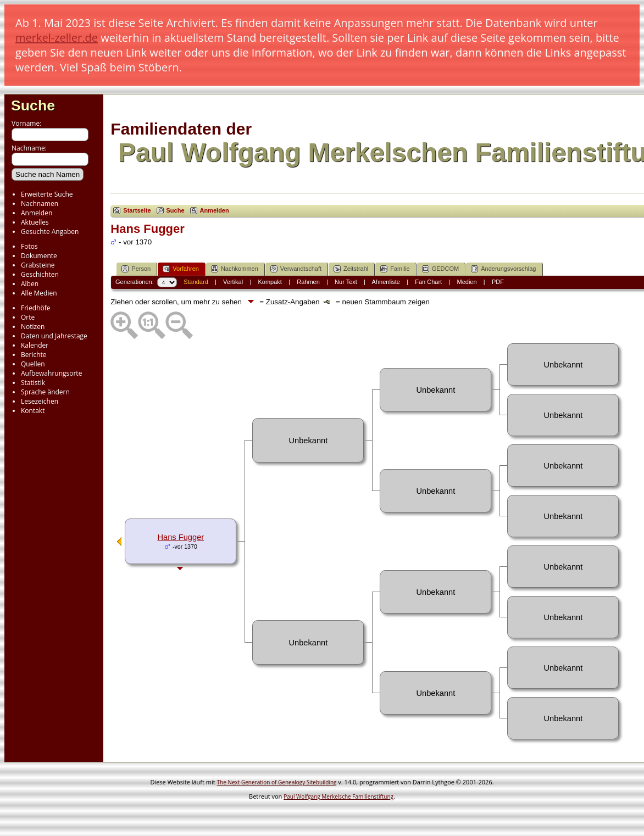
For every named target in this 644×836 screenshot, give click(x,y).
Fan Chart (428, 282)
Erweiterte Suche (47, 194)
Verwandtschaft (296, 269)
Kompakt (270, 282)
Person (136, 269)
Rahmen (308, 282)
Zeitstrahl (351, 269)
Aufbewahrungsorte (51, 373)
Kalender (35, 345)
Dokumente (39, 256)
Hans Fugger (181, 537)
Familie (395, 269)
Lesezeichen (40, 401)
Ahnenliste (386, 282)
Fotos (29, 246)
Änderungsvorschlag (503, 269)
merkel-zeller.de (57, 38)
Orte (28, 317)
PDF (498, 282)
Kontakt (33, 411)
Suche (33, 105)
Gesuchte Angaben (50, 232)
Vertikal (233, 282)
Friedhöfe (36, 308)
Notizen (33, 327)
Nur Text (346, 282)
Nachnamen (40, 204)
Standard (196, 282)
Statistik (33, 383)
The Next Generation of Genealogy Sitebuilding (277, 782)
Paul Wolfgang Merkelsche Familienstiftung (338, 796)
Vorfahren (181, 269)
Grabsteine (38, 265)
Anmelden (37, 213)
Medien (467, 282)
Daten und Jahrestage (54, 336)
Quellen (33, 364)
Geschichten (40, 274)
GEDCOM (441, 269)
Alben (30, 284)
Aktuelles (35, 222)
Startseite (137, 210)
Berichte (34, 355)
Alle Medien (39, 293)
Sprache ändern (45, 392)
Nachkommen (235, 269)
